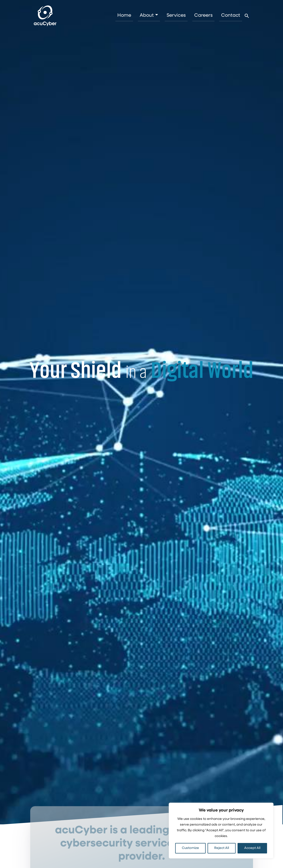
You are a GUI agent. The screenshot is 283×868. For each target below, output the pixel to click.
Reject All (222, 848)
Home (124, 15)
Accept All (252, 848)
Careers (203, 15)
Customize (190, 848)
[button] (247, 16)
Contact (231, 15)
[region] (221, 831)
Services (176, 15)
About (147, 15)
